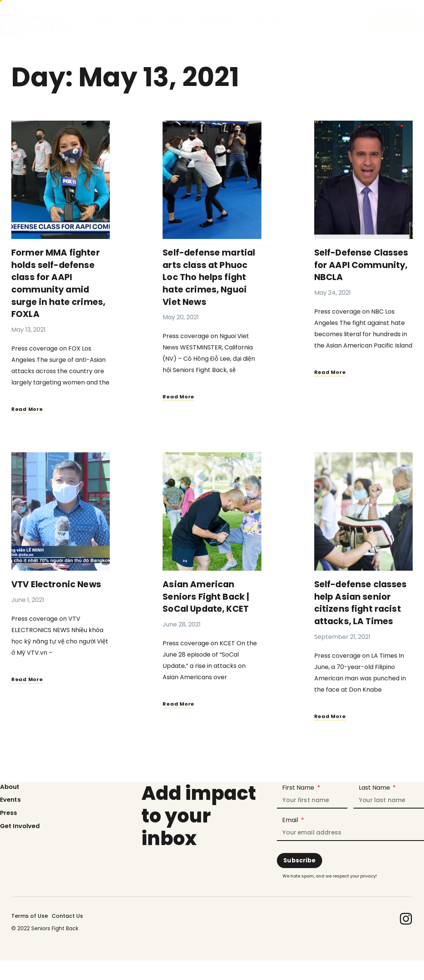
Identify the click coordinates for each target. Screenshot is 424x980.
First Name (299, 785)
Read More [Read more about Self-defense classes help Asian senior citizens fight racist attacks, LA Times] (331, 713)
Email (291, 818)
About (108, 22)
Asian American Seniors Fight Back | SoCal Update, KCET (209, 594)
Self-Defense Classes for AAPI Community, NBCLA (359, 264)
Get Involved (269, 22)
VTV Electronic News (59, 582)
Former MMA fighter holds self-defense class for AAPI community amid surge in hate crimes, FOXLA (60, 283)
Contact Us (217, 22)
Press (176, 22)
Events (142, 22)
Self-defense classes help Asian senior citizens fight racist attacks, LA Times (363, 600)
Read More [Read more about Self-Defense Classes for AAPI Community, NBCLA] (331, 371)
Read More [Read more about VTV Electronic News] (28, 677)
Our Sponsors (325, 22)
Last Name (375, 785)
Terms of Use (30, 914)
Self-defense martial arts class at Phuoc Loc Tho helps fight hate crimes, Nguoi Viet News (212, 276)
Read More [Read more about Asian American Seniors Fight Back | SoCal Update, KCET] (180, 701)
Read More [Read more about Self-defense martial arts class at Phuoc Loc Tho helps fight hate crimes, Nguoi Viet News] (180, 395)
